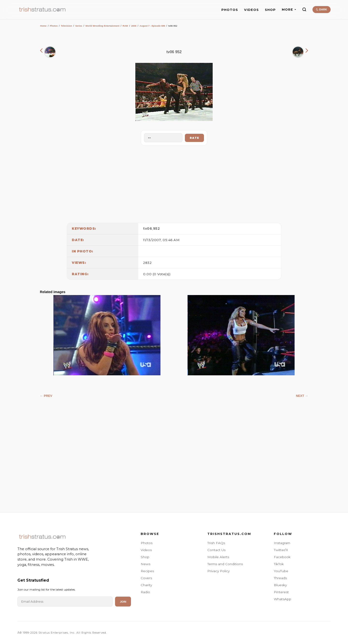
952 (156, 229)
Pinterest (281, 592)
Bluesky (280, 585)
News (145, 564)
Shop (145, 557)
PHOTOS (230, 10)
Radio (145, 592)
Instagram (282, 543)
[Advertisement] (174, 183)
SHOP (270, 10)
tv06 (148, 229)
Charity (146, 585)
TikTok (279, 564)
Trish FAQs (216, 543)
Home (43, 26)
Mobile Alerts (218, 557)
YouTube (281, 571)
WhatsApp (283, 599)
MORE (289, 10)
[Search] (304, 9)
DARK (322, 9)
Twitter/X (281, 550)
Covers (146, 578)
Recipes (147, 571)
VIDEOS (251, 10)
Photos (54, 26)
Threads (280, 578)
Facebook (282, 557)
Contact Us (216, 550)
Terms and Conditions (225, 564)
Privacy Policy (218, 571)
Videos (146, 550)
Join (123, 602)
